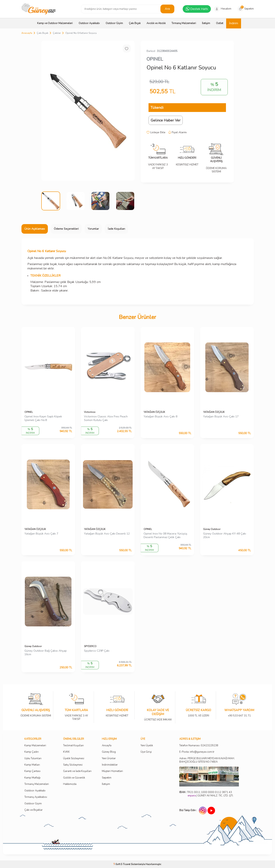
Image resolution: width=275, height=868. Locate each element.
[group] (88, 111)
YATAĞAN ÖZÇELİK (154, 412)
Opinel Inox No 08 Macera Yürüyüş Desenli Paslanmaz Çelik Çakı (165, 536)
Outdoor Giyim (114, 23)
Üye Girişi (146, 752)
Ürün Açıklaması (35, 229)
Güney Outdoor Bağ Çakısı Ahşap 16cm (46, 653)
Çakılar (57, 33)
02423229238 (209, 746)
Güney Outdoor (212, 529)
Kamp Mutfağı (32, 778)
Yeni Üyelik (147, 746)
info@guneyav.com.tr (202, 752)
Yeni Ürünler (109, 759)
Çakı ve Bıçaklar (34, 810)
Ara (167, 9)
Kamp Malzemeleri (35, 746)
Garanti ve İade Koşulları (77, 771)
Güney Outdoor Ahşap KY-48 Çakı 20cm (225, 536)
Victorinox (90, 412)
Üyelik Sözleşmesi (74, 759)
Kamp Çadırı (32, 752)
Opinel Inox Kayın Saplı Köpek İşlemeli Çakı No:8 (43, 418)
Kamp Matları (32, 765)
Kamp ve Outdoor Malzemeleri (55, 23)
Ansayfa (107, 746)
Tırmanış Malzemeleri (184, 23)
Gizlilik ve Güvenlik (74, 778)
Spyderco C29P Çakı (97, 651)
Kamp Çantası (32, 771)
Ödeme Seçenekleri (66, 229)
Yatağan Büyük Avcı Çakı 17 (221, 417)
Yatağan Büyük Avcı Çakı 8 (160, 417)
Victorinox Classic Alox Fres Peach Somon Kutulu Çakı (106, 418)
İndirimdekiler (110, 765)
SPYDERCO (90, 646)
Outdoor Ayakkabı (89, 23)
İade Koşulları (116, 229)
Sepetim (107, 778)
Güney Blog (109, 752)
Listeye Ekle (156, 132)
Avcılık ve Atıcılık (156, 23)
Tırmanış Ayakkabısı (36, 797)
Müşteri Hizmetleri (112, 771)
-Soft (117, 864)
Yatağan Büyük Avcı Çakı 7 (41, 534)
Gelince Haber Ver (166, 120)
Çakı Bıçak (135, 23)
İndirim (234, 23)
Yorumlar (93, 229)
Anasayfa (27, 33)
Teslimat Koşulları (73, 746)
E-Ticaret (125, 864)
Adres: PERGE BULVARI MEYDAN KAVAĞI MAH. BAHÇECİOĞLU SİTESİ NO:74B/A (207, 760)
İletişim (206, 23)
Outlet (220, 23)
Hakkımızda (70, 784)
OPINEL (155, 59)
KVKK (66, 752)
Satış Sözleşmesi (73, 765)
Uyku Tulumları (33, 759)
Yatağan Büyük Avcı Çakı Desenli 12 (107, 534)
